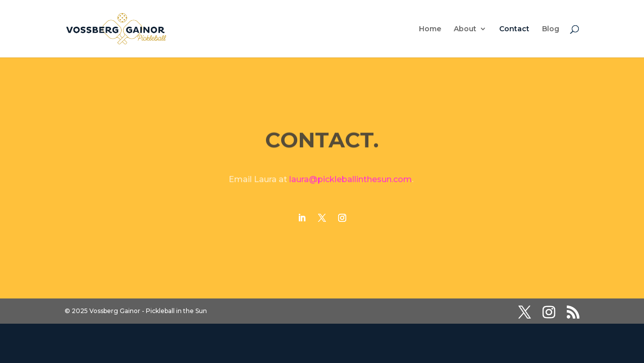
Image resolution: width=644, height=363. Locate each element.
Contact (514, 29)
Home (430, 29)
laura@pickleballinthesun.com (351, 180)
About (465, 29)
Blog (551, 29)
